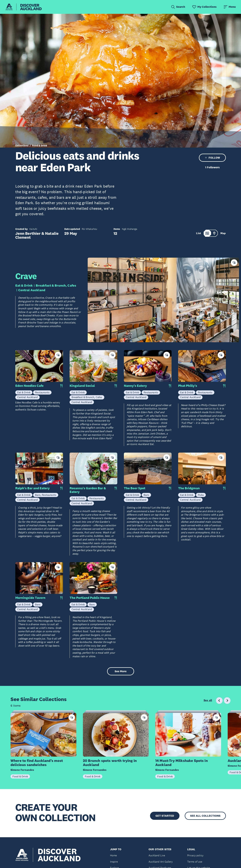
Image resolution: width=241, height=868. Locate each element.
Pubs (201, 495)
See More (121, 671)
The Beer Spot (135, 488)
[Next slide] (227, 701)
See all (208, 700)
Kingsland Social (82, 386)
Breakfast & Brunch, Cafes (56, 285)
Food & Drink (40, 146)
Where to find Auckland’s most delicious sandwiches (37, 763)
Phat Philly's (188, 386)
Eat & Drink (24, 285)
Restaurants (42, 392)
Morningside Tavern (30, 598)
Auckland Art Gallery (161, 862)
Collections (22, 146)
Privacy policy (195, 855)
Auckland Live (157, 855)
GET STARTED (165, 816)
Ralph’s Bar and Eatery (32, 488)
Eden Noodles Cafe (29, 386)
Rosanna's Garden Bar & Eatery (88, 490)
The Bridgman (189, 488)
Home (114, 855)
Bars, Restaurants (46, 495)
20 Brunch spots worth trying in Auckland (110, 763)
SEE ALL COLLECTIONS (205, 816)
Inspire (114, 862)
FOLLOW (212, 158)
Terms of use (195, 862)
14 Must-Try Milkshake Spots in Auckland (182, 763)
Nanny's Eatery (135, 386)
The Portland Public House (90, 598)
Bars (146, 495)
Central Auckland (32, 290)
